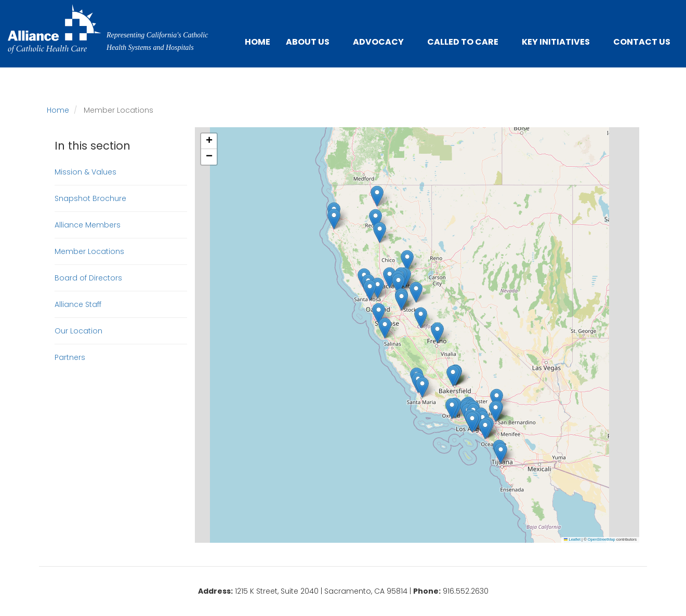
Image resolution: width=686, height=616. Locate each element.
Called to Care (463, 42)
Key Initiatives (556, 42)
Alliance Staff (78, 304)
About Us (308, 42)
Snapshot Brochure (90, 198)
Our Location (78, 331)
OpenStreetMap (602, 539)
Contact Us (642, 42)
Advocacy (378, 42)
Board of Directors (88, 278)
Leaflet (572, 539)
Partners (70, 357)
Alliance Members (88, 225)
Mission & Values (85, 172)
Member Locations (89, 251)
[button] (401, 300)
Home (258, 42)
